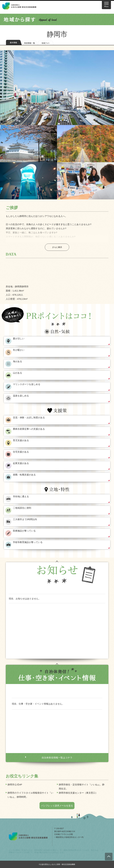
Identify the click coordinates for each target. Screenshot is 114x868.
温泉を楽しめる (21, 396)
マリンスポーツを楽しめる (27, 384)
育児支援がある (21, 440)
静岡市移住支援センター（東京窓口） (78, 793)
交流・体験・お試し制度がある (29, 417)
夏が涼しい (19, 338)
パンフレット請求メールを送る (57, 806)
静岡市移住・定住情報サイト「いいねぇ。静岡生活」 (82, 787)
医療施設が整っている (24, 531)
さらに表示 (57, 247)
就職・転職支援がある (24, 475)
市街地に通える (21, 496)
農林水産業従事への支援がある (29, 429)
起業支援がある (21, 463)
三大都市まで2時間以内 (25, 519)
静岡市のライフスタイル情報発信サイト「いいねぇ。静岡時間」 (30, 795)
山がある (17, 373)
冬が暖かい (19, 350)
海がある (17, 361)
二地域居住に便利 (22, 508)
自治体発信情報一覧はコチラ (57, 758)
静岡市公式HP (15, 785)
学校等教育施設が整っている (28, 542)
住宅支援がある (21, 452)
